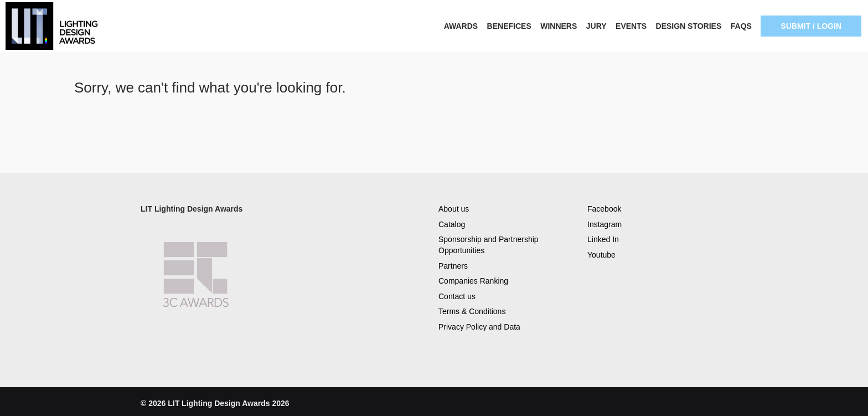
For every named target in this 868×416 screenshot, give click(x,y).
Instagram (604, 224)
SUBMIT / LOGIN (811, 26)
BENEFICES (509, 26)
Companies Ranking (473, 281)
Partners (453, 266)
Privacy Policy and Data (479, 327)
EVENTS (631, 26)
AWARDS (461, 26)
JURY (596, 26)
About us (454, 209)
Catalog (452, 224)
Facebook (604, 209)
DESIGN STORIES (689, 26)
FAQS (741, 26)
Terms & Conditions (472, 311)
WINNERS (559, 26)
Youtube (601, 255)
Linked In (603, 239)
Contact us (457, 296)
